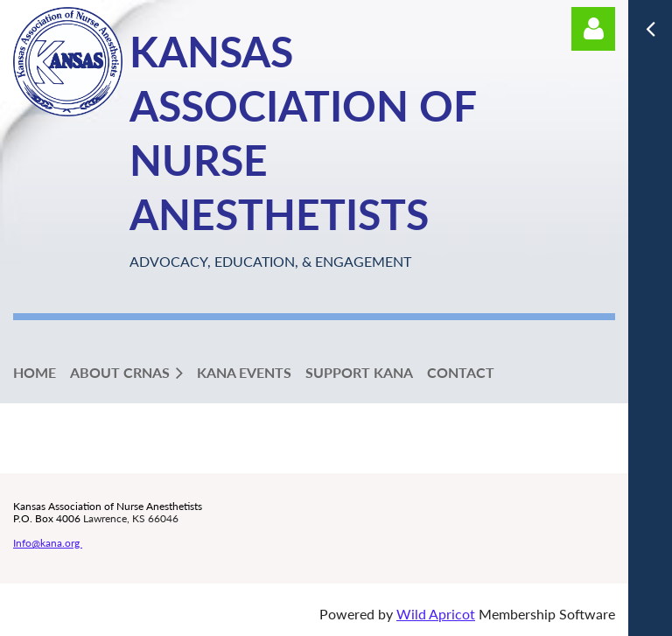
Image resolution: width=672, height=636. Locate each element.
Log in (593, 29)
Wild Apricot (436, 614)
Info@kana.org (48, 543)
